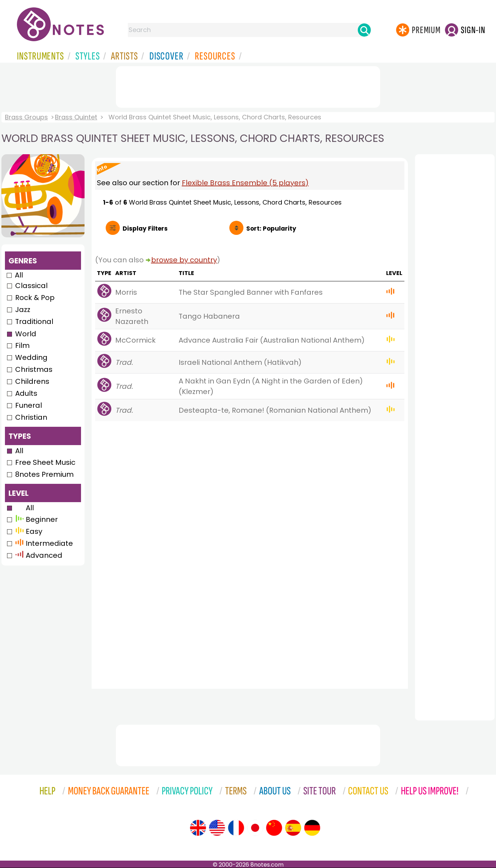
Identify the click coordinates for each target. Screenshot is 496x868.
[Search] (364, 30)
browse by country (184, 260)
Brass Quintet (76, 117)
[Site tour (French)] (236, 828)
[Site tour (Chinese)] (274, 828)
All (19, 275)
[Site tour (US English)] (217, 828)
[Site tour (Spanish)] (293, 828)
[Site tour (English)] (198, 828)
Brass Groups (26, 117)
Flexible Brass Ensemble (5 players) (245, 183)
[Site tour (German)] (312, 828)
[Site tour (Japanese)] (255, 828)
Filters (145, 229)
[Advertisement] (248, 86)
